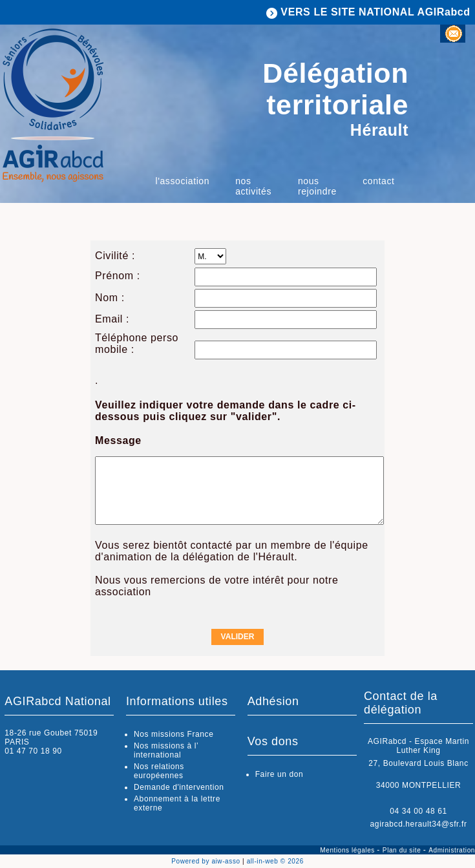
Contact (378, 181)
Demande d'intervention (179, 787)
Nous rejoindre (317, 186)
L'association (183, 181)
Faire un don (280, 774)
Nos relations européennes (159, 771)
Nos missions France (174, 734)
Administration (452, 850)
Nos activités (253, 186)
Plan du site (403, 850)
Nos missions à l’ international (166, 750)
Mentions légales (348, 850)
